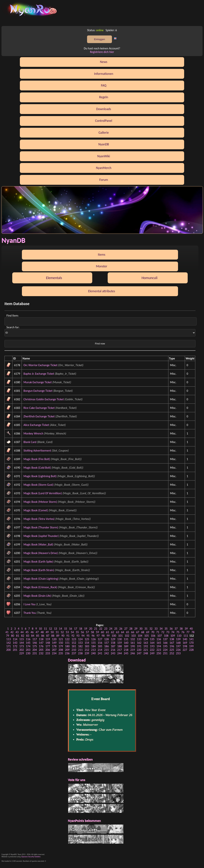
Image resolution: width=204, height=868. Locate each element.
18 (81, 629)
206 (48, 650)
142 (9, 643)
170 (191, 643)
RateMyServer (96, 768)
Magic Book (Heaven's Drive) (41, 553)
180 (67, 646)
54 (72, 632)
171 (9, 646)
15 (66, 629)
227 (185, 650)
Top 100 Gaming (96, 788)
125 (87, 639)
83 (28, 636)
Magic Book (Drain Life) (37, 596)
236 (67, 653)
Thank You (30, 613)
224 (165, 650)
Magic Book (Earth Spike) (38, 562)
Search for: (13, 327)
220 (139, 650)
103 (133, 636)
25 (116, 629)
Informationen (104, 74)
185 (100, 646)
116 (28, 639)
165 (159, 643)
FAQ (104, 85)
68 (143, 632)
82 (23, 636)
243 (113, 653)
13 (56, 629)
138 (172, 639)
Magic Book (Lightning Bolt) (40, 476)
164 (152, 643)
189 (126, 646)
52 (62, 632)
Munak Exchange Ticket (37, 382)
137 (165, 639)
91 (68, 636)
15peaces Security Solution (31, 857)
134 (146, 639)
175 (35, 646)
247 (139, 653)
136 (159, 639)
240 (93, 653)
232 (41, 653)
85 (38, 636)
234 (54, 653)
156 (100, 643)
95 (88, 636)
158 (113, 643)
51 (57, 632)
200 (9, 650)
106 (153, 636)
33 (156, 629)
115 (22, 639)
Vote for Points (96, 829)
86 (43, 636)
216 (113, 650)
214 (100, 650)
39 (186, 629)
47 (37, 632)
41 (7, 632)
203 (28, 650)
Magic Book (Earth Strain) (39, 570)
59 (97, 632)
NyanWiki (104, 156)
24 (111, 629)
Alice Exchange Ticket (36, 425)
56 (82, 632)
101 (120, 636)
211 (80, 650)
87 (48, 636)
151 (67, 643)
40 (191, 629)
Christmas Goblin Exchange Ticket (44, 399)
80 (13, 636)
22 (101, 629)
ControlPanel (104, 121)
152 (74, 643)
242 (106, 653)
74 (173, 632)
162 (139, 643)
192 (146, 646)
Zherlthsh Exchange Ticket (39, 416)
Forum (104, 180)
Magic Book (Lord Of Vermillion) (43, 493)
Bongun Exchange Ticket (38, 391)
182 (80, 646)
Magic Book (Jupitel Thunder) (41, 536)
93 (78, 636)
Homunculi (150, 278)
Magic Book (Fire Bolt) (37, 459)
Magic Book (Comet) (36, 510)
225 (172, 650)
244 (120, 653)
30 (141, 629)
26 (121, 629)
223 (159, 650)
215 (106, 650)
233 (48, 653)
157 (106, 643)
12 (50, 629)
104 (140, 636)
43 (17, 632)
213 (93, 650)
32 (151, 629)
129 (113, 639)
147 (41, 643)
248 (146, 653)
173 (22, 646)
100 (114, 636)
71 (158, 632)
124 (80, 639)
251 (165, 653)
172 (15, 646)
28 (131, 629)
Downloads (104, 109)
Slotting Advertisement (37, 451)
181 (74, 646)
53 (67, 632)
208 (61, 650)
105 (146, 636)
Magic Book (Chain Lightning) (41, 579)
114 (15, 639)
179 (61, 646)
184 (93, 646)
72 (163, 632)
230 (28, 653)
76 (183, 632)
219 (133, 650)
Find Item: (13, 316)
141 (191, 639)
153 (80, 643)
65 (128, 632)
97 (98, 636)
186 (106, 646)
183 (87, 646)
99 (108, 636)
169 (185, 643)
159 (120, 643)
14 (61, 629)
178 (54, 646)
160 (126, 643)
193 (152, 646)
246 (133, 653)
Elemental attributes (102, 291)
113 (9, 639)
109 (173, 636)
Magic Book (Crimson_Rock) (40, 587)
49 (47, 632)
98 (103, 636)
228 (191, 650)
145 (28, 643)
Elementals (54, 278)
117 (35, 639)
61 (107, 632)
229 (22, 653)
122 (67, 639)
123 (74, 639)
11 (45, 629)
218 (126, 650)
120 (54, 639)
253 (178, 653)
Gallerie (104, 133)
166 (165, 643)
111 (186, 636)
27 (126, 629)
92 (73, 636)
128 (106, 639)
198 (185, 646)
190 (133, 646)
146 (35, 643)
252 (172, 653)
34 (161, 629)
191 (139, 646)
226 (178, 650)
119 (48, 639)
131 (126, 639)
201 (15, 650)
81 (18, 636)
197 (178, 646)
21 (96, 629)
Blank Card (30, 442)
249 (152, 653)
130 (120, 639)
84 (33, 636)
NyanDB (104, 144)
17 (76, 629)
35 (166, 629)
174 (28, 646)
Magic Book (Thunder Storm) (41, 527)
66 (133, 632)
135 (152, 639)
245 (126, 653)
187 (113, 646)
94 (83, 636)
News (104, 62)
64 (123, 632)
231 (35, 653)
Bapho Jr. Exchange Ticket (39, 374)
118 (41, 639)
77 (188, 632)
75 (178, 632)
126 (93, 639)
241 (100, 653)
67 (138, 632)
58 (92, 632)
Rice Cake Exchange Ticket (39, 408)
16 (71, 629)
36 (171, 629)
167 (172, 643)
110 (179, 636)
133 (139, 639)
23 (106, 629)
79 (8, 636)
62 (112, 632)
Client (96, 669)
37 (176, 629)
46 (32, 632)
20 (91, 629)
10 (40, 629)
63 (117, 632)
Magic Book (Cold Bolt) (37, 468)
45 (27, 632)
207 (54, 650)
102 (127, 636)
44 (22, 632)
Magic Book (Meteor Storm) (40, 502)
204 (35, 650)
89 (58, 636)
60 (102, 632)
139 (178, 639)
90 (63, 636)
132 (133, 639)
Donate (96, 839)
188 (120, 646)
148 (48, 643)
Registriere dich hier (102, 52)
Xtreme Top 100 (96, 808)
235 (61, 653)
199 (191, 646)
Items (102, 255)
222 (152, 650)
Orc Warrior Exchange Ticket (40, 365)
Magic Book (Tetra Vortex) (39, 519)
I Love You (29, 604)
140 (185, 639)
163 (146, 643)
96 (93, 636)
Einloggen (99, 39)
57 (87, 632)
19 (86, 629)
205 (41, 650)
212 (87, 650)
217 (120, 650)
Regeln (104, 97)
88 (53, 636)
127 (100, 639)
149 (54, 643)
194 (159, 646)
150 (61, 643)
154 (87, 643)
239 (87, 653)
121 (61, 639)
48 (42, 632)
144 (22, 643)
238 (80, 653)
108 (166, 636)
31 (146, 629)
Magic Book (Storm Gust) (38, 485)
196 (172, 646)
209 (67, 650)
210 (74, 650)
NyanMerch (104, 168)
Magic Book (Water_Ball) (38, 544)
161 (133, 643)
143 (15, 643)
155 (93, 643)
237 (74, 653)
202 (22, 650)
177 (48, 646)
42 (12, 632)
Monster (102, 266)
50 (52, 632)
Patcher (96, 679)
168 (178, 643)
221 (146, 650)
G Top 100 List (96, 798)
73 (168, 632)
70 (153, 632)
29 (136, 629)
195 (165, 646)
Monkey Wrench (33, 433)
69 (148, 632)
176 (41, 646)
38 (181, 629)
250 (159, 653)
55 (77, 632)
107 (160, 636)
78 (193, 632)
